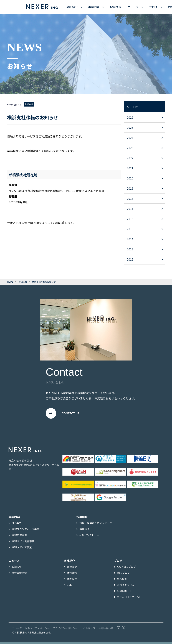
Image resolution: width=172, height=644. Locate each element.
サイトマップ (88, 630)
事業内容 (94, 7)
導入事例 (122, 581)
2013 (130, 249)
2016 (130, 219)
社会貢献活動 (19, 575)
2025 (130, 128)
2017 (130, 209)
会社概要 (72, 569)
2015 (130, 229)
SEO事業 (17, 525)
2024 (130, 138)
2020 (130, 178)
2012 (130, 259)
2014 (130, 239)
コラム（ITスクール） (129, 599)
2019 (130, 188)
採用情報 (116, 7)
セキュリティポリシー (37, 630)
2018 (130, 198)
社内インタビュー (127, 587)
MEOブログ (123, 575)
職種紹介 (84, 531)
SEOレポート (124, 593)
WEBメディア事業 (22, 549)
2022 (130, 158)
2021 (130, 168)
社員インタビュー (89, 537)
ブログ (153, 7)
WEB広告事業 (19, 537)
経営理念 (72, 575)
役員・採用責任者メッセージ (96, 525)
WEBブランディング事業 (25, 531)
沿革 (69, 587)
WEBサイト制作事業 (23, 543)
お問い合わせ (106, 630)
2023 (130, 148)
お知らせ (29, 104)
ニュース (133, 7)
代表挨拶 (72, 581)
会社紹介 (72, 7)
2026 (130, 117)
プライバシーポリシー (65, 630)
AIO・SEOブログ (127, 569)
